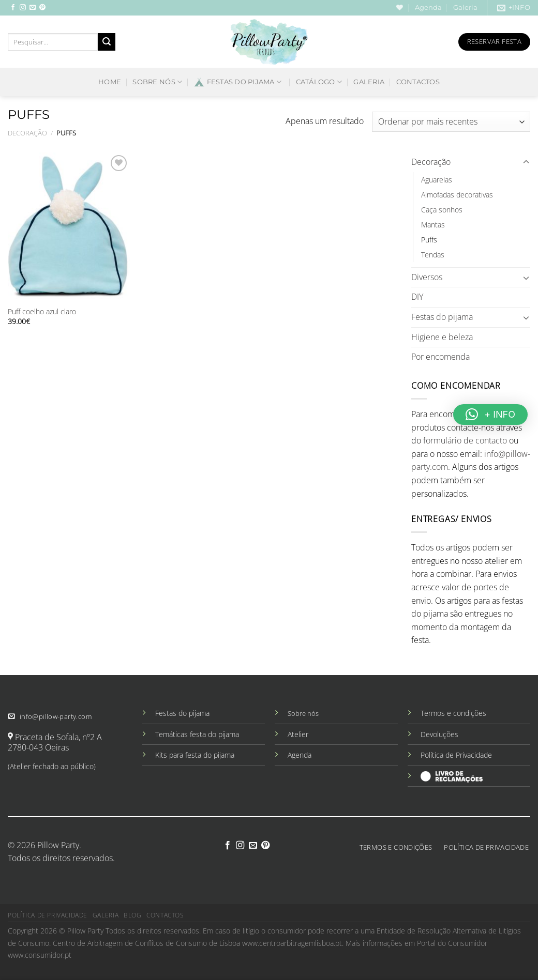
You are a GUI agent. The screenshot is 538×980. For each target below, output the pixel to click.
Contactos (418, 82)
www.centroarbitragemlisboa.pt (292, 943)
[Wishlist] (400, 7)
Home (110, 82)
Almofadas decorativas (457, 195)
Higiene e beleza (442, 337)
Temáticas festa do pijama (197, 734)
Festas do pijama (238, 82)
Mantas (433, 225)
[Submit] (107, 42)
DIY (417, 297)
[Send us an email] (33, 8)
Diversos (427, 277)
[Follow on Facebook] (13, 8)
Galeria (465, 7)
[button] (490, 415)
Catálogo (319, 82)
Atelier (298, 734)
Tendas (433, 255)
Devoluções (439, 734)
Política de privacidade (48, 915)
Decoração (27, 133)
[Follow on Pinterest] (42, 8)
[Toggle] (526, 162)
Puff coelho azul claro (42, 312)
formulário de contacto (464, 440)
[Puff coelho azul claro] (69, 226)
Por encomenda (440, 357)
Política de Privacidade (456, 755)
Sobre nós (157, 82)
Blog (132, 915)
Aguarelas (437, 180)
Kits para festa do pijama (195, 755)
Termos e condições (453, 713)
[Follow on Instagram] (23, 8)
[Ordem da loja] (451, 122)
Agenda (428, 7)
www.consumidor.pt (40, 955)
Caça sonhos (442, 210)
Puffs (429, 240)
